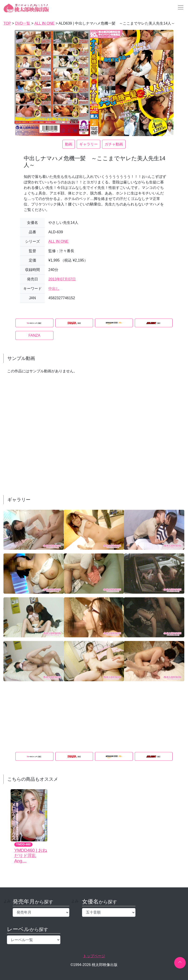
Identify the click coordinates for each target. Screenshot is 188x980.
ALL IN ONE (58, 241)
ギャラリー (88, 144)
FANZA (34, 335)
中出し (54, 289)
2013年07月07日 (62, 279)
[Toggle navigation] (179, 7)
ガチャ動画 (114, 144)
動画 (69, 144)
